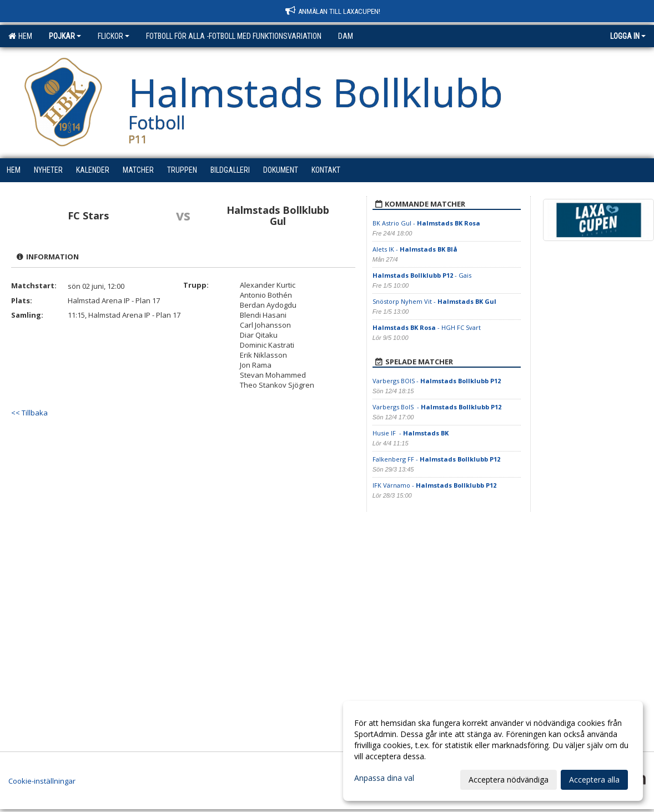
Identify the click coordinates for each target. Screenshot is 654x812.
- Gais (422, 275)
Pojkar (65, 36)
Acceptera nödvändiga (509, 780)
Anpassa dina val (384, 778)
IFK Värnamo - (434, 485)
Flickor (114, 36)
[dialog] (493, 751)
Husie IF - (411, 433)
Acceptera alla (594, 780)
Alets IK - (415, 249)
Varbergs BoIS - (437, 407)
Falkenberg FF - (436, 459)
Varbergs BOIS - (437, 381)
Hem (20, 36)
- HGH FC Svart (427, 327)
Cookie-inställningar (42, 781)
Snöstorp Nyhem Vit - (434, 301)
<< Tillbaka (29, 413)
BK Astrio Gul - (426, 223)
